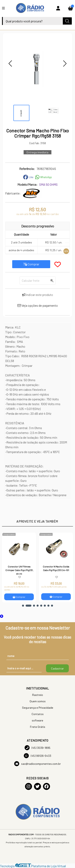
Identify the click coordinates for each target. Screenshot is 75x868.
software (37, 720)
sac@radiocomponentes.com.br (37, 764)
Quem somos (38, 701)
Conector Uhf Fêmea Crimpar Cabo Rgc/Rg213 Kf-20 (19, 570)
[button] (10, 63)
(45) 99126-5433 (37, 756)
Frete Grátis (38, 727)
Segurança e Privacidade (38, 708)
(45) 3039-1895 (37, 748)
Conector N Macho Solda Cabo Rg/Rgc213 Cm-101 (56, 568)
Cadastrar (57, 668)
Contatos (38, 714)
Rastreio (38, 695)
